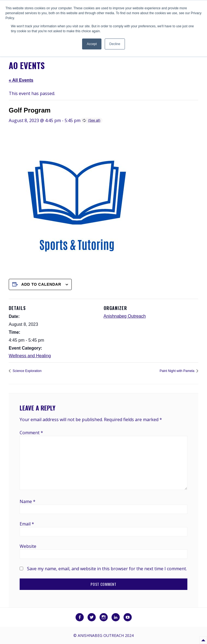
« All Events (21, 80)
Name (28, 501)
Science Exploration (27, 371)
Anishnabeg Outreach (125, 316)
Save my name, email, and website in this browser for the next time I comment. (107, 569)
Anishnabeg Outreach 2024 (106, 635)
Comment (31, 433)
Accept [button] (92, 44)
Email (27, 524)
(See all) (94, 120)
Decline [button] (115, 44)
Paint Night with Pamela (177, 371)
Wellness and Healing (30, 356)
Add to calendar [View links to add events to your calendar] (41, 284)
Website (28, 546)
